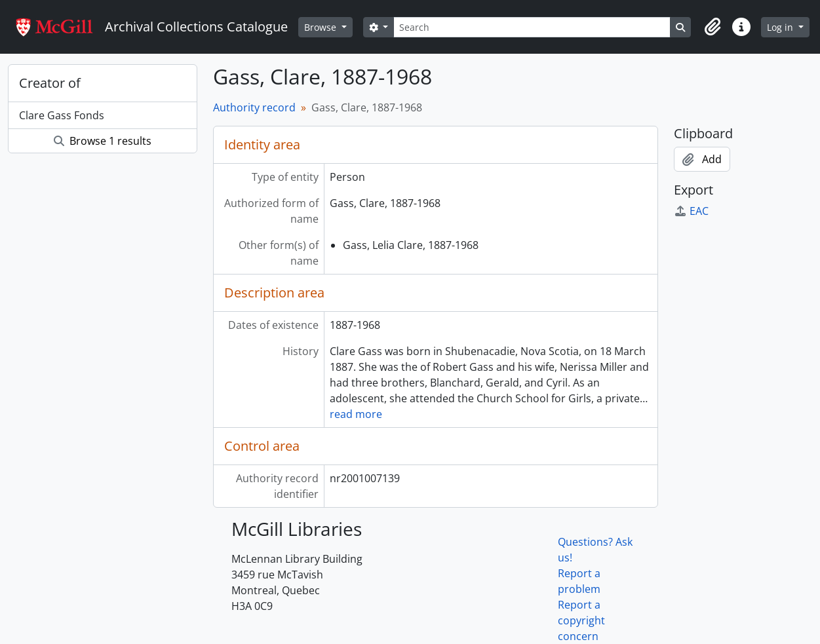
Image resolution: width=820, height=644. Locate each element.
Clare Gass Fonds (62, 115)
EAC (691, 211)
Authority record (254, 107)
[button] (713, 27)
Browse (322, 27)
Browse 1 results (103, 141)
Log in (781, 27)
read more (356, 414)
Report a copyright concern (581, 620)
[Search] (532, 27)
